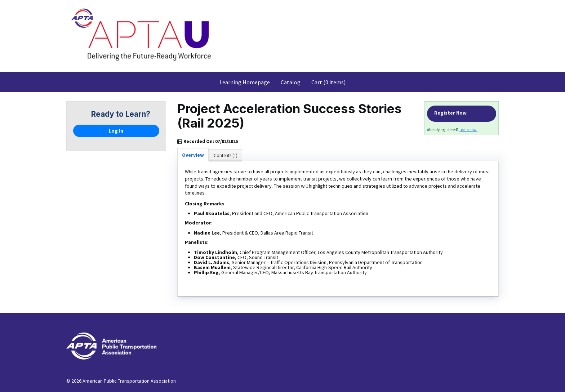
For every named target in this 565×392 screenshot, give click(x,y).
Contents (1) (226, 155)
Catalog (291, 82)
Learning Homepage (245, 82)
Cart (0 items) (328, 82)
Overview (193, 155)
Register (462, 114)
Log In (116, 131)
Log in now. (468, 130)
